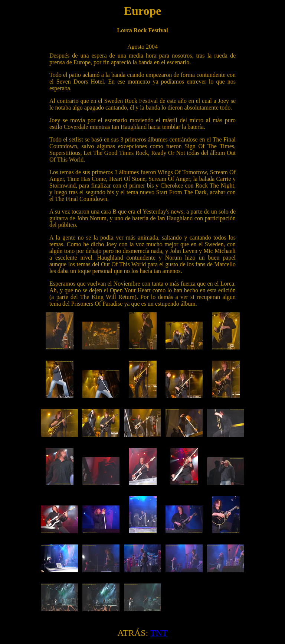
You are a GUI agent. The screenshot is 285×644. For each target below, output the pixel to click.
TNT (159, 633)
